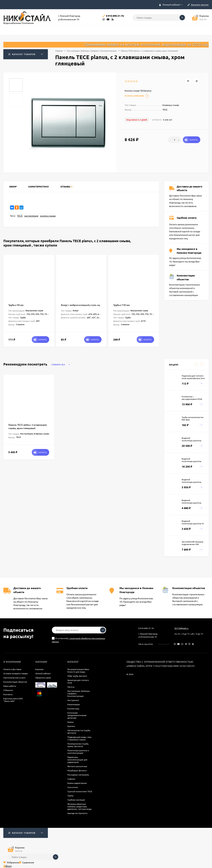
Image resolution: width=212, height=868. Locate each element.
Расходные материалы (78, 775)
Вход (7, 866)
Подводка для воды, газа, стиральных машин (79, 738)
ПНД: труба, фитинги (77, 676)
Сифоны (71, 779)
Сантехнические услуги (14, 678)
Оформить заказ (43, 678)
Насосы (71, 687)
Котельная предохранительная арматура (77, 715)
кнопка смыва (48, 216)
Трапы (70, 796)
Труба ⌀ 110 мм (121, 305)
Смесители (73, 787)
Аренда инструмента (77, 813)
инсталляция (31, 216)
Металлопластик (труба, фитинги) (79, 732)
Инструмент (73, 700)
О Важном (8, 690)
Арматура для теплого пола (78, 681)
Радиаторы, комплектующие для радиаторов (77, 760)
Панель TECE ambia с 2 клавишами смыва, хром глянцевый (28, 426)
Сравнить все (61, 365)
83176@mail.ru (181, 628)
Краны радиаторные (77, 783)
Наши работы (10, 686)
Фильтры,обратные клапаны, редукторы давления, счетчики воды (80, 806)
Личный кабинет (43, 673)
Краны (71, 722)
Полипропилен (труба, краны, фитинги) (78, 745)
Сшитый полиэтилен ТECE (80, 791)
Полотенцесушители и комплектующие (78, 752)
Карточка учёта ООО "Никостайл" (13, 700)
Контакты (8, 694)
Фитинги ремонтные (77, 766)
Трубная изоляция (76, 800)
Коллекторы (73, 709)
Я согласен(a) (78, 640)
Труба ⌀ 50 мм (16, 305)
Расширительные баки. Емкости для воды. (78, 670)
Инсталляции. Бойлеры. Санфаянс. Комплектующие (92, 51)
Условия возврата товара (15, 673)
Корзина (39, 669)
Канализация (74, 704)
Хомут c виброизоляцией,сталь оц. (81, 305)
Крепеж (71, 726)
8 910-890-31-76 (146, 628)
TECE (20, 216)
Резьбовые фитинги (77, 770)
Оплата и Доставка (12, 669)
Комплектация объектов (15, 682)
